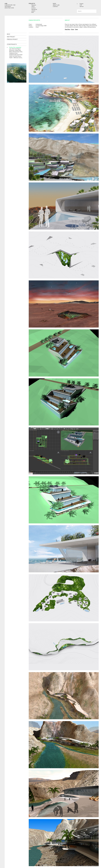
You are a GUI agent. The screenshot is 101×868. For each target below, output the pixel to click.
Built (33, 12)
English (82, 4)
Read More (68, 29)
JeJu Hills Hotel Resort (15, 49)
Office (33, 7)
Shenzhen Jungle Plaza (15, 50)
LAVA (6, 4)
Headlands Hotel (13, 53)
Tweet (76, 29)
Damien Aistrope (95, 865)
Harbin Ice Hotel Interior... (16, 56)
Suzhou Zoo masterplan (15, 47)
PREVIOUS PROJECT (12, 39)
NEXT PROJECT (11, 37)
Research (34, 5)
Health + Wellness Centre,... (16, 58)
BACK (8, 34)
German (82, 6)
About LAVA (56, 5)
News (54, 4)
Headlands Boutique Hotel (16, 55)
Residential (34, 9)
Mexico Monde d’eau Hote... (16, 52)
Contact (55, 7)
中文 (81, 5)
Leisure (33, 11)
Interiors (34, 8)
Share (73, 29)
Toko (82, 865)
